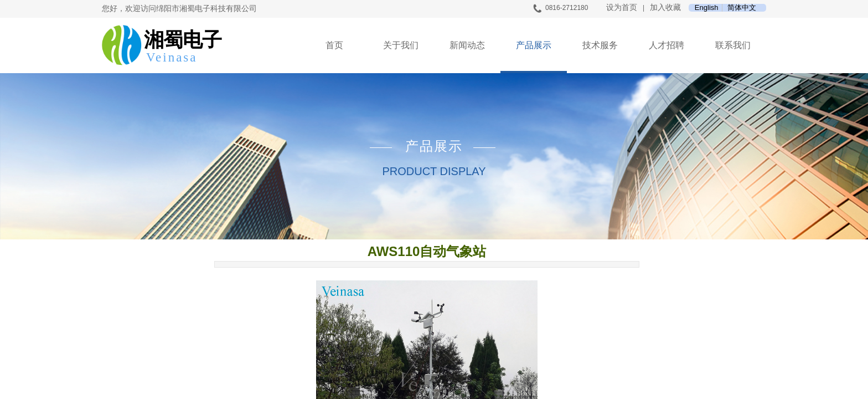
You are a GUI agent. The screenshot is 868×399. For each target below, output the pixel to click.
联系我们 (733, 45)
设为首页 (622, 7)
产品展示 (534, 45)
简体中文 (742, 8)
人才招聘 (666, 45)
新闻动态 (467, 45)
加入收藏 (665, 7)
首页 (334, 45)
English (707, 8)
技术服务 (600, 45)
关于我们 (401, 45)
